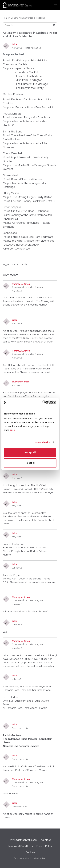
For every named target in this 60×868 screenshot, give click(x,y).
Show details (42, 442)
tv (12, 264)
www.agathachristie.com (24, 840)
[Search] (54, 25)
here (12, 430)
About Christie (20, 264)
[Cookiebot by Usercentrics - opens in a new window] (43, 402)
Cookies (30, 852)
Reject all (30, 463)
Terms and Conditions (20, 846)
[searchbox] (30, 25)
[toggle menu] (55, 5)
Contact (46, 840)
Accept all (30, 452)
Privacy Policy (44, 846)
